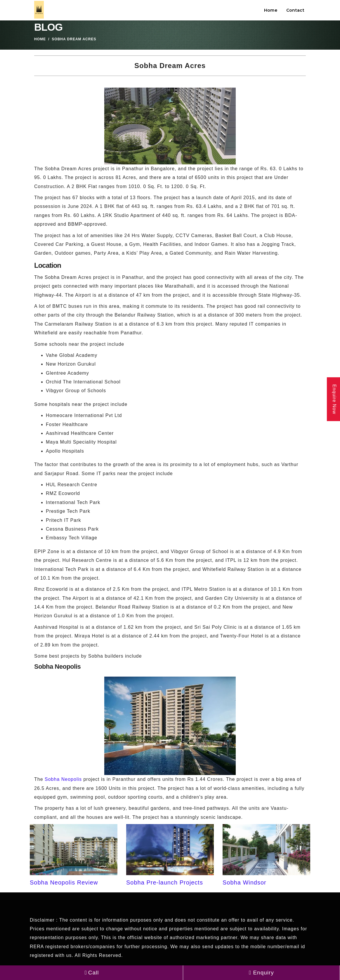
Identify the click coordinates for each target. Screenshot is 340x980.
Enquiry (261, 973)
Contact (295, 10)
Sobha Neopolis (63, 779)
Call (92, 973)
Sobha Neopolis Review (64, 882)
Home (271, 10)
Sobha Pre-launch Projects (165, 882)
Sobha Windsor (244, 882)
